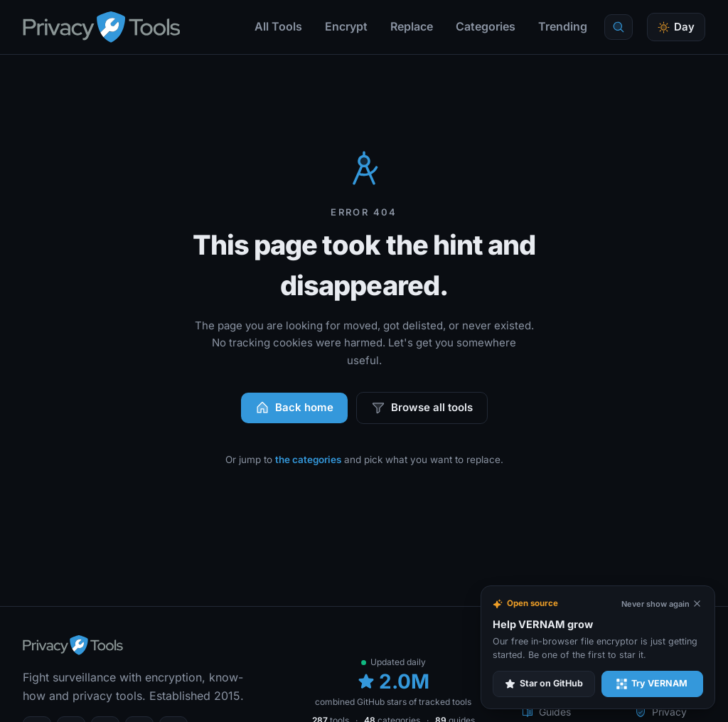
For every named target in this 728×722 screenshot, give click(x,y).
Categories (486, 26)
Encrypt (346, 26)
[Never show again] (662, 604)
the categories (308, 460)
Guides (546, 712)
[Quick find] (619, 27)
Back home (294, 408)
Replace (412, 26)
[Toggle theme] (676, 27)
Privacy (661, 712)
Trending (563, 26)
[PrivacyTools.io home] (101, 27)
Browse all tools (422, 408)
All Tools (278, 26)
